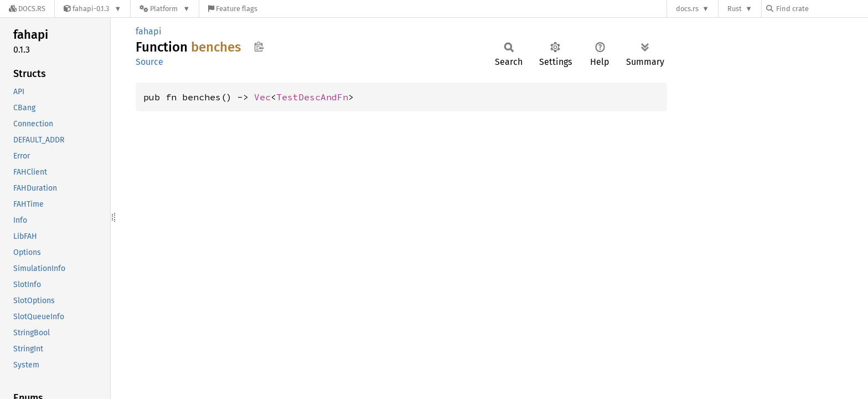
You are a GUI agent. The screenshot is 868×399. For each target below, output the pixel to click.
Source (149, 62)
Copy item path (259, 47)
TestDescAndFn (312, 97)
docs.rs (687, 9)
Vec (262, 97)
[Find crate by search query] (821, 9)
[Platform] (165, 9)
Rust (735, 9)
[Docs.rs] (27, 9)
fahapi (149, 31)
